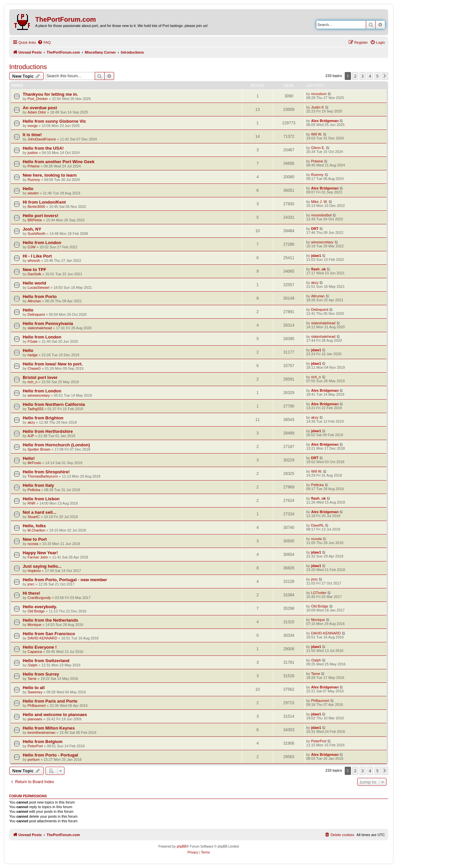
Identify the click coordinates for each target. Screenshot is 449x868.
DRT (315, 229)
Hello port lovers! (40, 216)
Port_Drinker (38, 99)
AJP (31, 436)
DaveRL (318, 525)
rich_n (33, 382)
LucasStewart (39, 287)
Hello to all (34, 688)
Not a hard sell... (39, 512)
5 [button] (377, 76)
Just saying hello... (42, 566)
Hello (28, 189)
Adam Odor (37, 112)
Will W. (317, 134)
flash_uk (319, 269)
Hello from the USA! (43, 148)
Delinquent (36, 314)
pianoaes (35, 719)
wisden (33, 193)
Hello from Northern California (54, 404)
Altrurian (34, 301)
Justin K (318, 107)
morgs (33, 126)
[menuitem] (44, 42)
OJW (32, 247)
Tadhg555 (36, 409)
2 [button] (355, 76)
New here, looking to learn (50, 175)
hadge (33, 355)
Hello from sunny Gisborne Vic (54, 121)
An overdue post (40, 108)
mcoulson (319, 94)
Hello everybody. (40, 607)
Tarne (32, 679)
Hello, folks (34, 526)
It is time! (32, 135)
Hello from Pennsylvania (48, 323)
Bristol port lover (40, 377)
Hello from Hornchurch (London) (56, 445)
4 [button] (370, 76)
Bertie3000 (36, 207)
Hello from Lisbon (41, 499)
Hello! (29, 458)
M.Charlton (37, 530)
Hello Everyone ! (40, 647)
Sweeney (35, 692)
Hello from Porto (40, 297)
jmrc (31, 584)
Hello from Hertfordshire (48, 431)
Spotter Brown (39, 449)
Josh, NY (32, 229)
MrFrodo (35, 463)
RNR (32, 503)
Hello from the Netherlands (50, 620)
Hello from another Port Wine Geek (59, 162)
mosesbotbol (321, 215)
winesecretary (322, 242)
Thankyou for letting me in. (50, 94)
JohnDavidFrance (42, 139)
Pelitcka (34, 490)
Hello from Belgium (43, 742)
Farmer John (38, 557)
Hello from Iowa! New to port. (53, 364)
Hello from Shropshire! (46, 472)
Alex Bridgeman (325, 121)
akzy (315, 283)
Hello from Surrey (41, 674)
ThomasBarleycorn (43, 476)
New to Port (35, 539)
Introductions (28, 67)
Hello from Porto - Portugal (50, 755)
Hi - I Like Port (37, 256)
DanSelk (35, 274)
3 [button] (363, 76)
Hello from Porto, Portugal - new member (65, 580)
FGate (33, 341)
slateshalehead (40, 328)
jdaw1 (316, 256)
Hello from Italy (38, 485)
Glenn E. (318, 148)
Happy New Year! (40, 553)
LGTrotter (319, 593)
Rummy (34, 180)
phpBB (182, 846)
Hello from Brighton (43, 418)
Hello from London (42, 243)
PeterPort (35, 746)
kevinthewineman (42, 732)
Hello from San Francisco (49, 634)
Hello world (34, 283)
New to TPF (35, 270)
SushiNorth (37, 234)
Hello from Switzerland (46, 661)
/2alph (33, 665)
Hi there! (32, 593)
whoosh (34, 260)
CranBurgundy (39, 598)
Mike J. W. (320, 202)
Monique (35, 625)
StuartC (34, 517)
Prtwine (34, 166)
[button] (385, 76)
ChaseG (34, 368)
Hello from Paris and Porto (50, 701)
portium (34, 759)
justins (33, 153)
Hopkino (34, 571)
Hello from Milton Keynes (49, 728)
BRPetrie (35, 220)
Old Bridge (36, 611)
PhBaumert (37, 706)
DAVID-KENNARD (42, 638)
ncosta (33, 544)
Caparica (35, 652)
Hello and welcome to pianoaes (55, 715)
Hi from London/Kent (44, 202)
